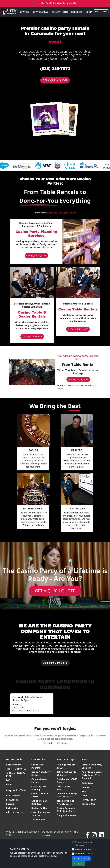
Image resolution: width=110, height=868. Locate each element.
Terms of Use (88, 804)
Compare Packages (66, 815)
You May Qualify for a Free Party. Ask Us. (57, 3)
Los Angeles (12, 800)
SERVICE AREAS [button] (40, 12)
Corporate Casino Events (40, 795)
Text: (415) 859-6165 (16, 769)
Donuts (86, 787)
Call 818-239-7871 (55, 663)
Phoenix (10, 804)
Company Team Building (39, 788)
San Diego (62, 743)
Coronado (49, 743)
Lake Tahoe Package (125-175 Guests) (67, 795)
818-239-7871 (101, 12)
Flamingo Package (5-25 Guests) (67, 766)
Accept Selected (81, 859)
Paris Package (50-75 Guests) (67, 781)
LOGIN (89, 12)
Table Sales (87, 783)
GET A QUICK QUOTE (55, 80)
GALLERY (56, 12)
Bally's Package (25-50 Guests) (67, 773)
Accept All (78, 863)
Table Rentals (38, 819)
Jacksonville (12, 808)
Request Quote (14, 765)
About (9, 784)
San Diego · (64, 213)
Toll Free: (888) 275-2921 (16, 774)
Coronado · (53, 213)
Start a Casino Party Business (92, 766)
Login (85, 796)
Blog (84, 792)
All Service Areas (15, 812)
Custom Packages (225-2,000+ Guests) (66, 810)
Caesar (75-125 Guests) (64, 788)
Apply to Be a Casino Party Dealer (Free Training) (92, 775)
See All (73, 213)
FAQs (9, 780)
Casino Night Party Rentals (41, 773)
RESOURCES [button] (76, 12)
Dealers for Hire (39, 808)
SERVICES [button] (24, 12)
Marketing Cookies (84, 854)
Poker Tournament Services (41, 814)
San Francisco (13, 796)
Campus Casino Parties (39, 781)
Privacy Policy (89, 800)
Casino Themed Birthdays (39, 802)
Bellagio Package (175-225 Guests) (65, 802)
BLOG (66, 12)
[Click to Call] (35, 3)
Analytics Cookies (83, 849)
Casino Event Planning (38, 766)
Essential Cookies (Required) (83, 844)
